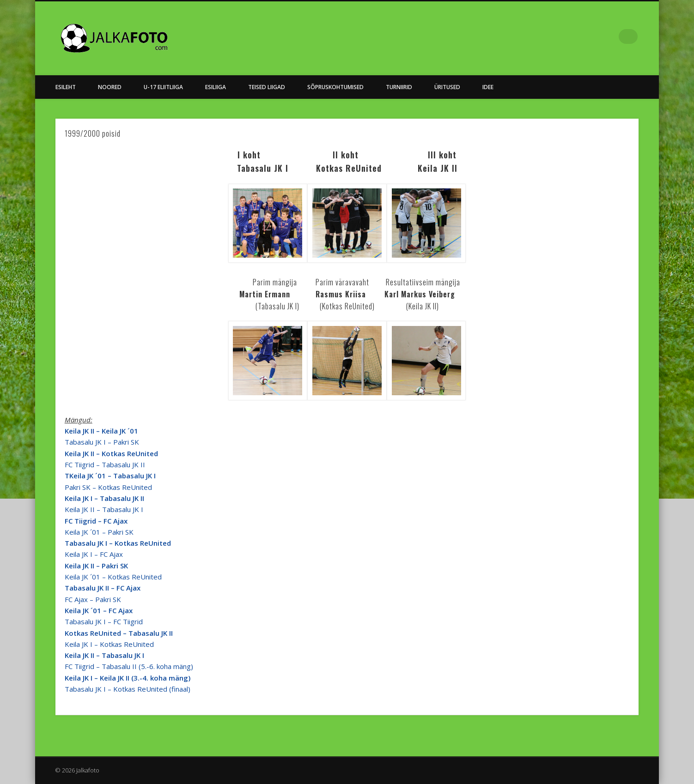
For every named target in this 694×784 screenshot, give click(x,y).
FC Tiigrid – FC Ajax (96, 521)
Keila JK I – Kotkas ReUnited (109, 644)
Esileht (66, 87)
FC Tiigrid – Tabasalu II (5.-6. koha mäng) (129, 666)
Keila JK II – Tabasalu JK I (104, 509)
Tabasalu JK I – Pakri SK (102, 442)
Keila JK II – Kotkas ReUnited (111, 453)
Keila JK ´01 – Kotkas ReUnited (113, 577)
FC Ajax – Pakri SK (93, 599)
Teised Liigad (267, 87)
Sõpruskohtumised (335, 87)
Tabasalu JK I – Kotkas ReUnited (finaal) (128, 689)
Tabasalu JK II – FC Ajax (103, 588)
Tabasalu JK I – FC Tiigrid (104, 621)
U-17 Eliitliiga (163, 87)
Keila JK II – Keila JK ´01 (101, 431)
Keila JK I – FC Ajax (94, 554)
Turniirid (399, 87)
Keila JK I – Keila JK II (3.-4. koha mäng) (128, 678)
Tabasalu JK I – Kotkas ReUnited (118, 543)
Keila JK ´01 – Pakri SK (99, 532)
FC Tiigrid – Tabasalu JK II (105, 464)
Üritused (447, 87)
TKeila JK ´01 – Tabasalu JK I (110, 476)
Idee (488, 87)
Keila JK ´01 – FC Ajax (99, 610)
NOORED (110, 87)
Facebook (611, 36)
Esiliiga (216, 87)
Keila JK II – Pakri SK (96, 566)
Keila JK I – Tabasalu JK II (104, 498)
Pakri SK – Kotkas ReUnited (108, 487)
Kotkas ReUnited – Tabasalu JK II (119, 633)
